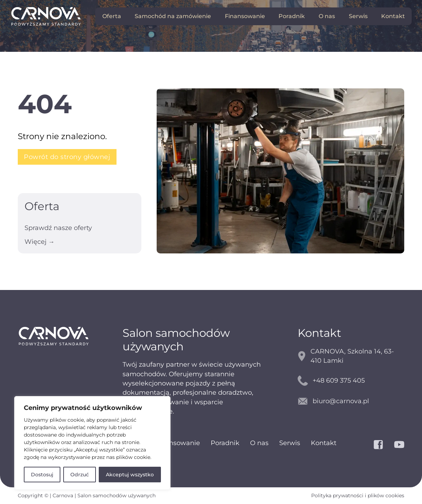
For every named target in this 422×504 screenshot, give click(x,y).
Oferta (112, 16)
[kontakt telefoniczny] (351, 381)
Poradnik (292, 16)
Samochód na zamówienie (173, 16)
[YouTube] (399, 445)
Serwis (358, 16)
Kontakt (393, 16)
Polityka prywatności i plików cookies (358, 495)
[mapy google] (351, 356)
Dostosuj (42, 475)
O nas (327, 16)
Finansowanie (245, 16)
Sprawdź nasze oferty (58, 228)
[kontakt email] (351, 401)
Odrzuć (80, 475)
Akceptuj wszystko (130, 475)
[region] (92, 443)
